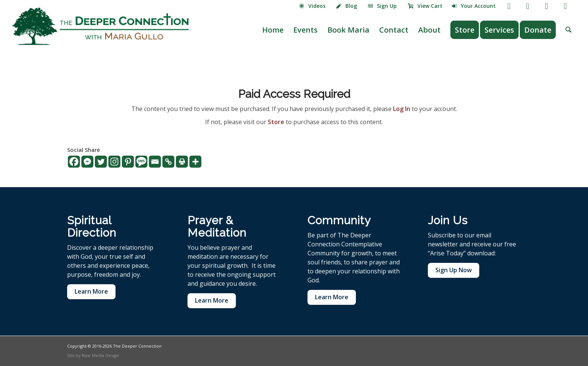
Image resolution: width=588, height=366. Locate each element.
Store (276, 122)
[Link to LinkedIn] (565, 6)
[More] (195, 162)
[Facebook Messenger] (87, 162)
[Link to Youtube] (528, 6)
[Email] (155, 162)
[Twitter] (101, 162)
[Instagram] (114, 162)
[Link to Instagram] (547, 6)
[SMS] (141, 162)
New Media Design (100, 355)
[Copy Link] (168, 162)
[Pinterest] (128, 162)
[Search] (568, 30)
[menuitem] (313, 6)
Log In (402, 109)
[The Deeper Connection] (100, 26)
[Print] (182, 162)
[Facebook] (74, 162)
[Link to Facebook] (509, 6)
